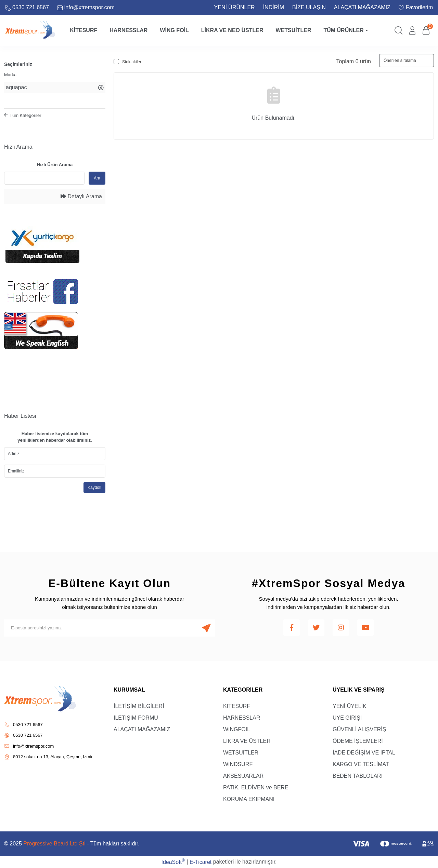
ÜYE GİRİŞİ (347, 718)
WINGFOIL (237, 729)
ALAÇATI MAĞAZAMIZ (362, 7)
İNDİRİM (274, 7)
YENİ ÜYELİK (350, 706)
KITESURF (237, 706)
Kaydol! (94, 488)
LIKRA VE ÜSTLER (247, 741)
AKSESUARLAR (243, 776)
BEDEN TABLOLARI (358, 776)
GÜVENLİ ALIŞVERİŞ (359, 729)
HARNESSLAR (242, 718)
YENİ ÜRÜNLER (235, 7)
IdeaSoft (173, 862)
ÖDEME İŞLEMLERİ (358, 741)
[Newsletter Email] (109, 628)
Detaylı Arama (81, 196)
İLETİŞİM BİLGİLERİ (139, 706)
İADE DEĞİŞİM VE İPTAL (364, 753)
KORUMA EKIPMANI (249, 799)
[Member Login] (412, 30)
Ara (97, 178)
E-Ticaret (201, 862)
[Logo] (30, 30)
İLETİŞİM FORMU (136, 718)
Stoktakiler (132, 62)
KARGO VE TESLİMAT (361, 764)
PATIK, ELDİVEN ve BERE (256, 787)
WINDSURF (238, 764)
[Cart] (426, 30)
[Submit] (206, 628)
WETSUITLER (241, 753)
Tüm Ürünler (346, 30)
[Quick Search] (44, 178)
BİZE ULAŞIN (309, 7)
